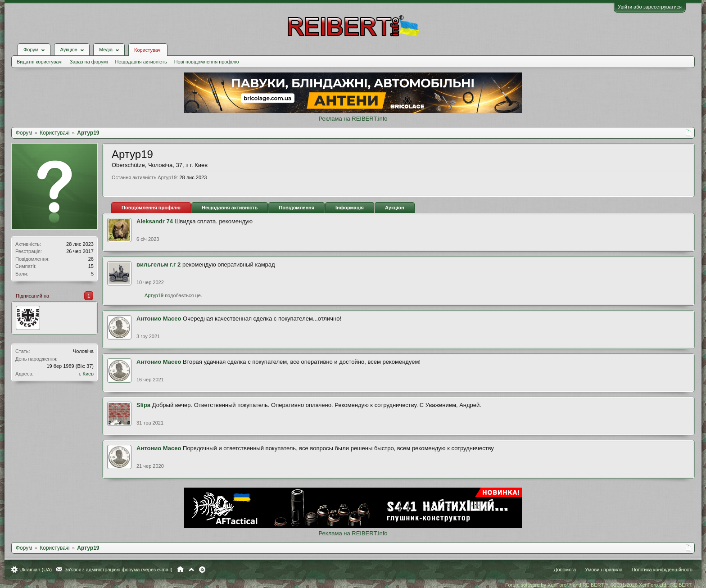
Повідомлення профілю (151, 208)
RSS (202, 570)
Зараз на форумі (89, 62)
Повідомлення (296, 208)
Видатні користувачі (40, 62)
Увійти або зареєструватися (650, 7)
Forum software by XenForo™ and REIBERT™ (599, 585)
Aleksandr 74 (155, 221)
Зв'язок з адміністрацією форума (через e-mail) (118, 570)
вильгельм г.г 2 (158, 265)
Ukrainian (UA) (36, 570)
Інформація (350, 208)
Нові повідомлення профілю (207, 62)
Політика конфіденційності (662, 570)
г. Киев (86, 374)
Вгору (191, 570)
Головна (180, 570)
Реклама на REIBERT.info (353, 119)
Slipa (143, 405)
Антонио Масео (159, 319)
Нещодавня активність (141, 62)
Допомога (565, 570)
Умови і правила (604, 570)
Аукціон (395, 208)
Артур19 (154, 295)
